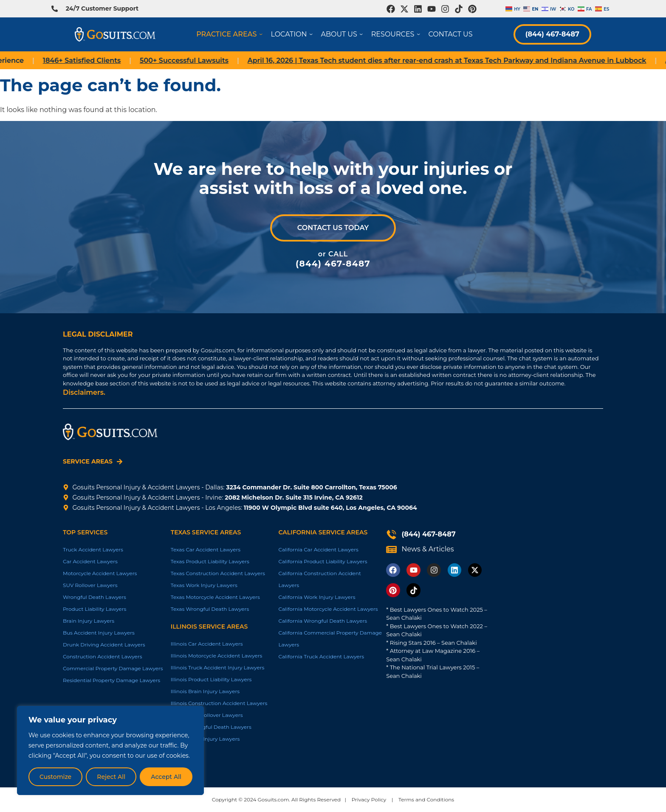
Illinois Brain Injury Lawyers (205, 691)
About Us (344, 34)
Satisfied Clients (97, 60)
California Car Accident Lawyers (318, 549)
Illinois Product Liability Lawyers (211, 679)
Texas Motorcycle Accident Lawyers (215, 597)
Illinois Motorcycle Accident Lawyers (217, 656)
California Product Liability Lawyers (323, 561)
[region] (110, 750)
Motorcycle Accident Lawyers (100, 573)
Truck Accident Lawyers (93, 549)
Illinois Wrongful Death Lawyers (211, 727)
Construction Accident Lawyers (103, 656)
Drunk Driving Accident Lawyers (104, 645)
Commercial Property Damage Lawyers (113, 668)
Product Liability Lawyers (95, 609)
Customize (55, 777)
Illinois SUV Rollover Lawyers (207, 715)
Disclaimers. (84, 392)
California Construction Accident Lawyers (319, 579)
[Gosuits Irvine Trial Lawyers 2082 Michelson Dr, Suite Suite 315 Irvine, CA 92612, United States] (553, 568)
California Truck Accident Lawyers (321, 656)
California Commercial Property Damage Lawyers (330, 639)
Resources (397, 34)
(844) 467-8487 (552, 34)
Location (293, 34)
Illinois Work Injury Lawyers (205, 739)
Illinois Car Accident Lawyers (207, 644)
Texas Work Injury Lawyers (204, 585)
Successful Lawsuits (200, 60)
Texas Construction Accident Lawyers (218, 573)
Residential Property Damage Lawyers (111, 680)
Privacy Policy (369, 799)
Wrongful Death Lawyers (95, 597)
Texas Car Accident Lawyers (206, 549)
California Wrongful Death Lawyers (323, 621)
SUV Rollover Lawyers (90, 585)
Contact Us (450, 34)
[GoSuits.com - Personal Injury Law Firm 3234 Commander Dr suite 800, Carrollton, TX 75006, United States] (553, 469)
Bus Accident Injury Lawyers (99, 633)
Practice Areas (231, 34)
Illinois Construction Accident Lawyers (219, 703)
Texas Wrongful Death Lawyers (210, 609)
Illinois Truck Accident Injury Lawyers (218, 667)
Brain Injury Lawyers (89, 621)
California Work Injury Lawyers (317, 597)
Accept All (166, 777)
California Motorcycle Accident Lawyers (328, 609)
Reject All (111, 777)
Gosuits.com (274, 799)
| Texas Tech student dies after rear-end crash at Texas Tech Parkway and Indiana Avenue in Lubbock (462, 60)
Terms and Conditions (426, 799)
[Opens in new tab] (391, 9)
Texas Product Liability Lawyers (210, 561)
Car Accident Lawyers (90, 561)
